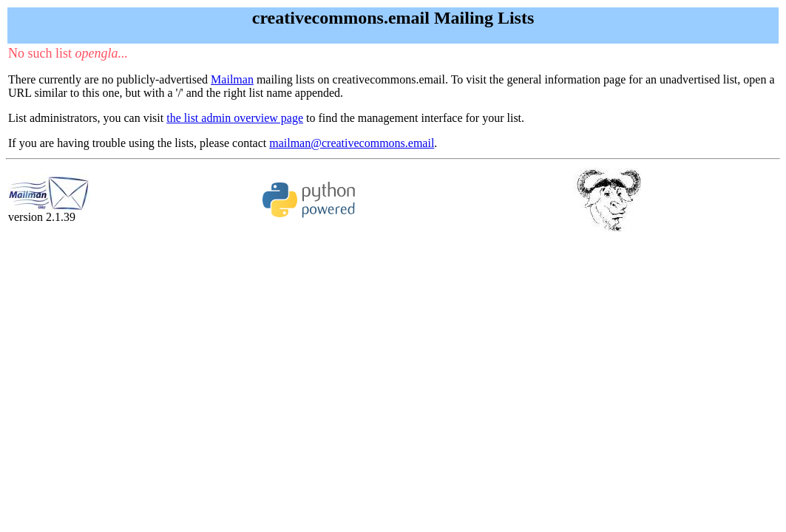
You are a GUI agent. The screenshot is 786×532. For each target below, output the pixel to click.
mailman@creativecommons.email (352, 143)
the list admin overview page (235, 118)
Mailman (232, 79)
